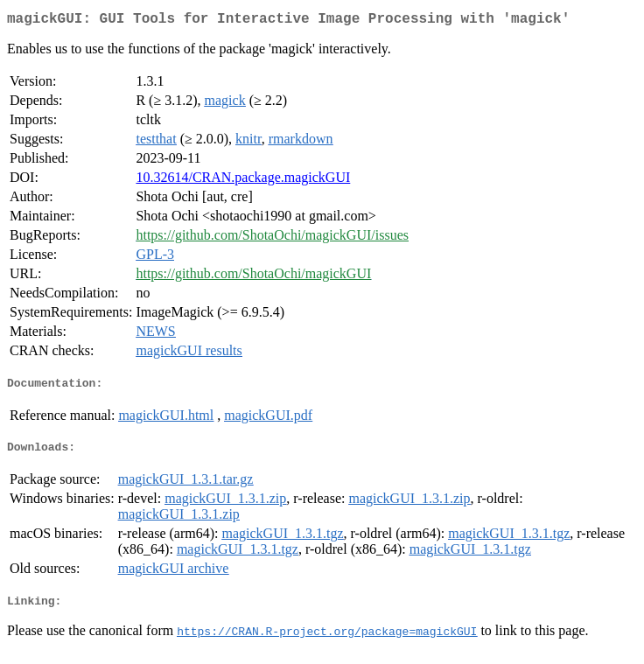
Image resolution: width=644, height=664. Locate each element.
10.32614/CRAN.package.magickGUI (243, 181)
